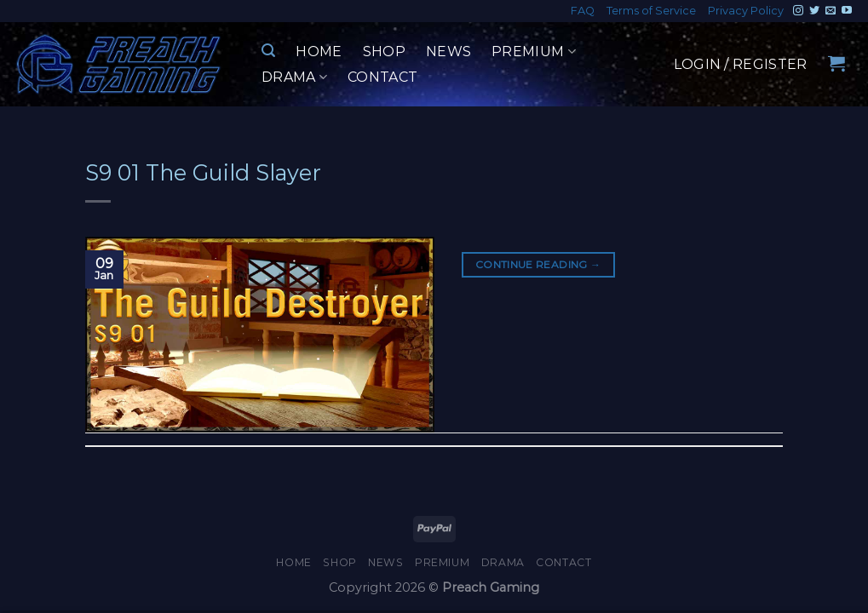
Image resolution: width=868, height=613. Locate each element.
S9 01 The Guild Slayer (203, 172)
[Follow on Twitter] (814, 11)
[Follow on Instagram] (798, 11)
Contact (382, 77)
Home (319, 52)
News (448, 52)
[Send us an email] (831, 11)
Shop (384, 52)
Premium (534, 52)
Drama (294, 77)
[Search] (268, 51)
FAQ (583, 11)
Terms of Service (651, 11)
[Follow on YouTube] (847, 11)
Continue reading (538, 264)
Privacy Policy (746, 11)
